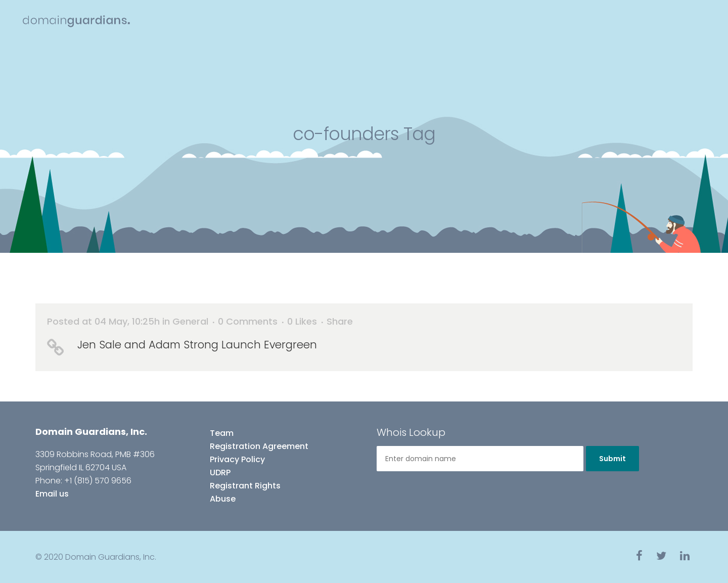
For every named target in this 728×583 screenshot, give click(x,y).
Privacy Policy (237, 459)
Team (222, 433)
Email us (52, 494)
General (190, 321)
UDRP (220, 473)
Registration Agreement (259, 446)
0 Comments (248, 321)
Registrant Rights (245, 486)
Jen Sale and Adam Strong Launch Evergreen (197, 345)
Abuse (223, 499)
